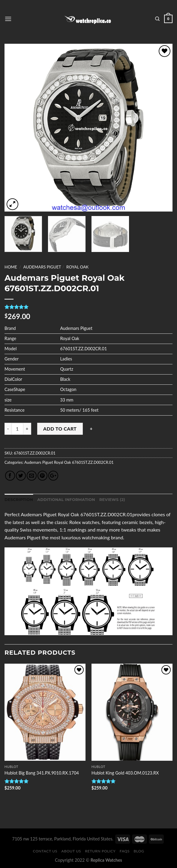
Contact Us (45, 851)
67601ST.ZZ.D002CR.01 (92, 462)
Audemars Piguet (42, 267)
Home (11, 267)
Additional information (66, 500)
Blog (139, 851)
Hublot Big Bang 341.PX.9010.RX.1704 (42, 773)
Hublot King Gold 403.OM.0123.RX (125, 773)
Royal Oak (77, 267)
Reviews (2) (112, 500)
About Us (71, 851)
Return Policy (100, 851)
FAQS (125, 851)
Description (19, 500)
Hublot (11, 767)
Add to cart (60, 429)
